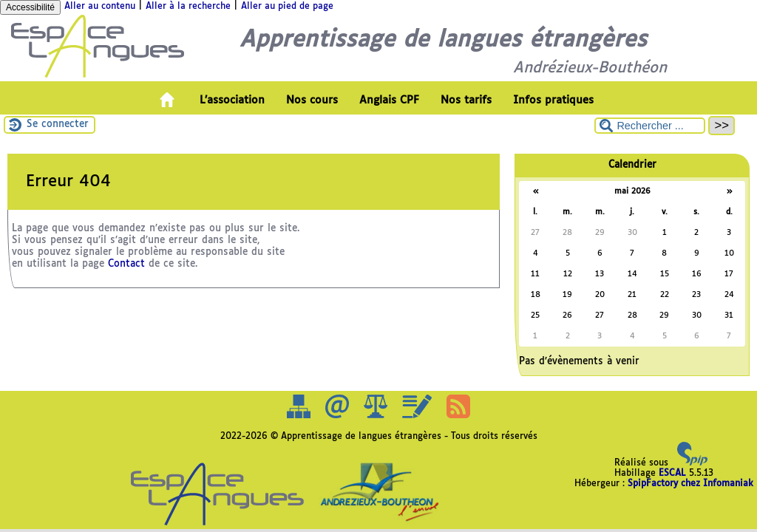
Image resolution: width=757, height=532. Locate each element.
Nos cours (312, 100)
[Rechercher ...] (650, 126)
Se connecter (58, 125)
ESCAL (672, 474)
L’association (232, 100)
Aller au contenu (100, 7)
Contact (126, 264)
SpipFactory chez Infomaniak (690, 484)
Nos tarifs (466, 100)
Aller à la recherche (188, 7)
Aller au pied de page (287, 7)
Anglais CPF (389, 100)
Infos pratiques (553, 100)
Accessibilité (30, 7)
